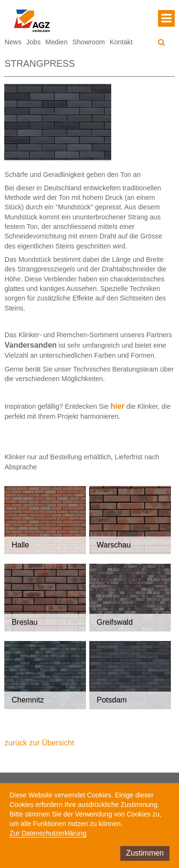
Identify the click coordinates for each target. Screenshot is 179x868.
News (13, 42)
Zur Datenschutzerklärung (48, 833)
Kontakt (121, 42)
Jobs (33, 42)
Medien (57, 42)
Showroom (89, 42)
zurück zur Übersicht (39, 743)
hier (118, 406)
